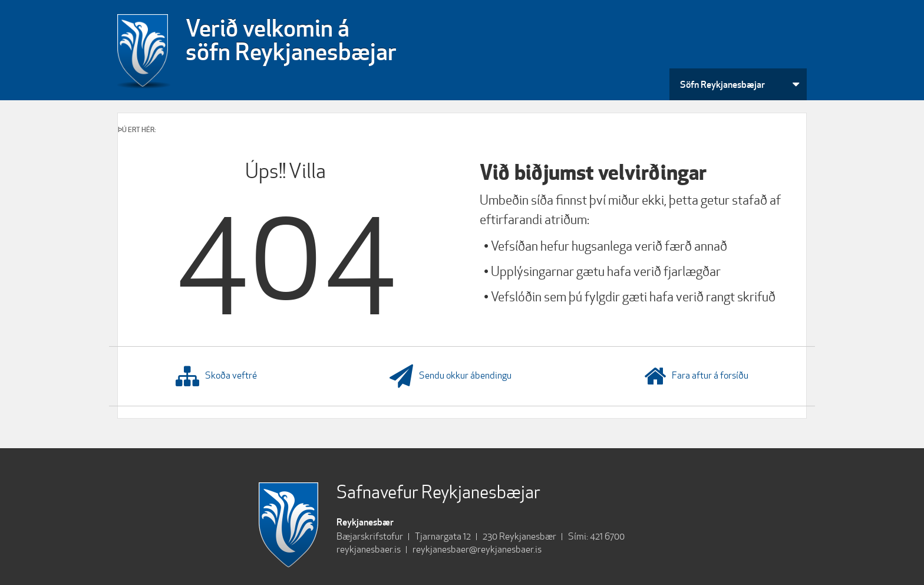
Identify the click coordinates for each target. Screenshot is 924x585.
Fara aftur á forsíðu (696, 376)
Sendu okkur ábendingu (451, 376)
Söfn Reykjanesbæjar (722, 84)
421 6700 (607, 536)
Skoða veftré (216, 376)
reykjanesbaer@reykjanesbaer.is (477, 549)
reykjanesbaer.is (369, 549)
